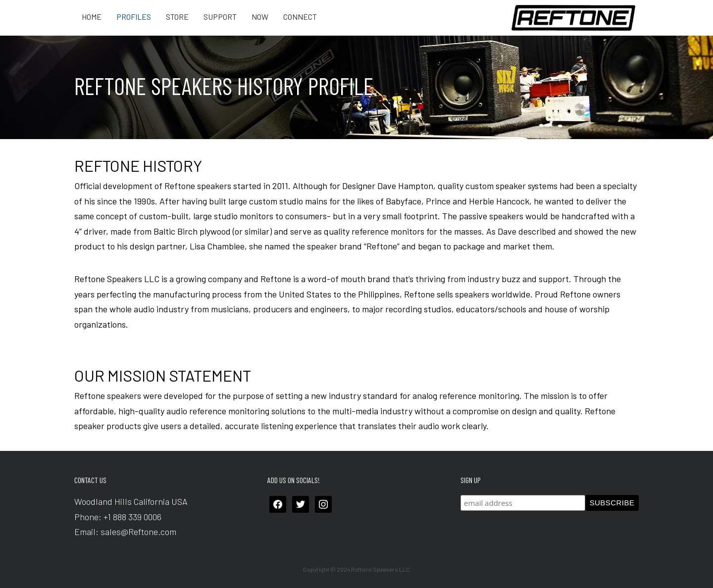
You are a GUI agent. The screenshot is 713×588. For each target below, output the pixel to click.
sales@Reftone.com (138, 532)
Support (220, 17)
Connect (300, 17)
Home (92, 17)
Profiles (134, 17)
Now (260, 17)
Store (177, 17)
